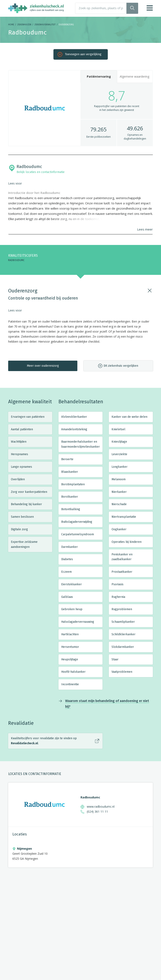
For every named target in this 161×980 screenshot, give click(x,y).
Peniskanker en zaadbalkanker (122, 557)
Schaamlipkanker (123, 622)
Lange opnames (21, 467)
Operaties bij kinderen (127, 542)
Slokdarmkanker (123, 647)
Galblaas (67, 597)
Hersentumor (70, 647)
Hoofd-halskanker (73, 672)
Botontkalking (71, 509)
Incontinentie (70, 684)
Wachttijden (19, 442)
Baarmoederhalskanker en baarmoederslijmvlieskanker (80, 444)
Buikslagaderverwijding (77, 522)
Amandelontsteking (74, 429)
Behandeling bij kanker (26, 504)
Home (11, 25)
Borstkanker (70, 497)
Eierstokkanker (71, 584)
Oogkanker (119, 529)
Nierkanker (119, 492)
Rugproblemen (122, 609)
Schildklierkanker (123, 634)
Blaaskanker (70, 472)
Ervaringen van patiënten (28, 417)
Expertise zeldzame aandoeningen (24, 544)
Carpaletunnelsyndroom (78, 534)
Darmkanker (69, 547)
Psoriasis (118, 584)
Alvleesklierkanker (74, 417)
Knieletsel (118, 429)
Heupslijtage (70, 659)
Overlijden (18, 479)
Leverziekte (119, 454)
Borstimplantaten (73, 484)
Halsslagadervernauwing (78, 622)
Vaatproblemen (122, 672)
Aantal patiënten (22, 429)
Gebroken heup (72, 609)
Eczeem (66, 572)
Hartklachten (70, 634)
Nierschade (119, 504)
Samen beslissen (22, 517)
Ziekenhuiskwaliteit (45, 25)
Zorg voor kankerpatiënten (29, 492)
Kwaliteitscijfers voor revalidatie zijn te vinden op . (44, 741)
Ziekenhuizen (24, 25)
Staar (115, 659)
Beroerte (67, 459)
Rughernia (118, 597)
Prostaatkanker (122, 572)
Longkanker (119, 467)
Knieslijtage (119, 442)
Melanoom (119, 479)
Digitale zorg (19, 529)
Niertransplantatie (124, 517)
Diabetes (67, 559)
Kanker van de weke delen (129, 417)
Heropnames (19, 454)
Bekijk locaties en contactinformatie (41, 172)
